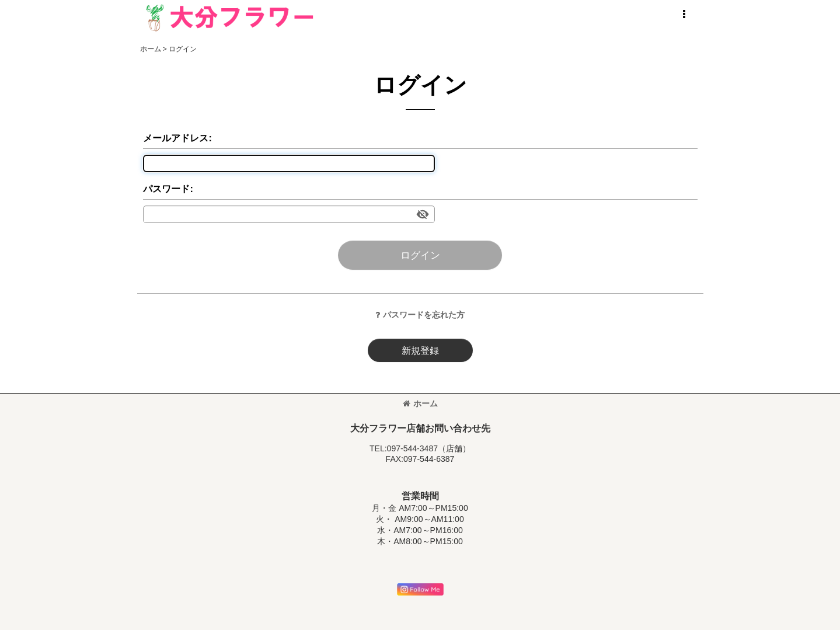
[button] (684, 15)
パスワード (166, 189)
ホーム (420, 403)
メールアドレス (176, 138)
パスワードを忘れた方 (420, 315)
